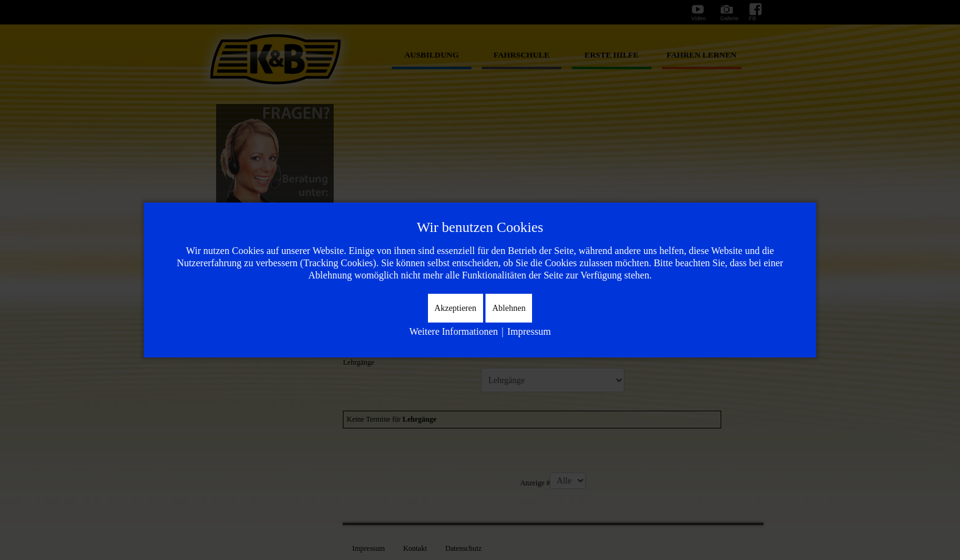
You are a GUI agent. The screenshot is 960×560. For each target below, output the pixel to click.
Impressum (529, 331)
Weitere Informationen (453, 331)
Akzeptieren (456, 308)
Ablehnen (509, 308)
